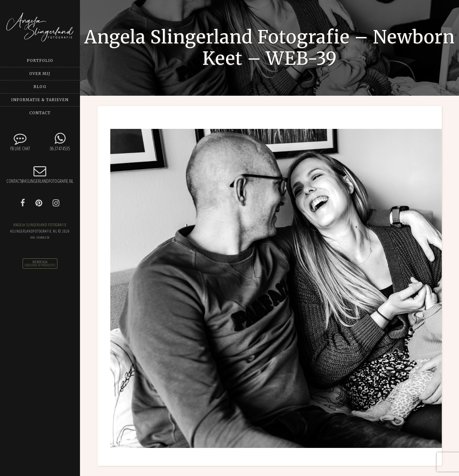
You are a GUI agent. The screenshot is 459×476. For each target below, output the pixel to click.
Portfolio (40, 60)
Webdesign (40, 262)
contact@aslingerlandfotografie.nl (40, 174)
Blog (40, 87)
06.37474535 (60, 142)
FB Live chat (20, 142)
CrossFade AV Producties (40, 265)
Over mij (40, 74)
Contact (40, 113)
